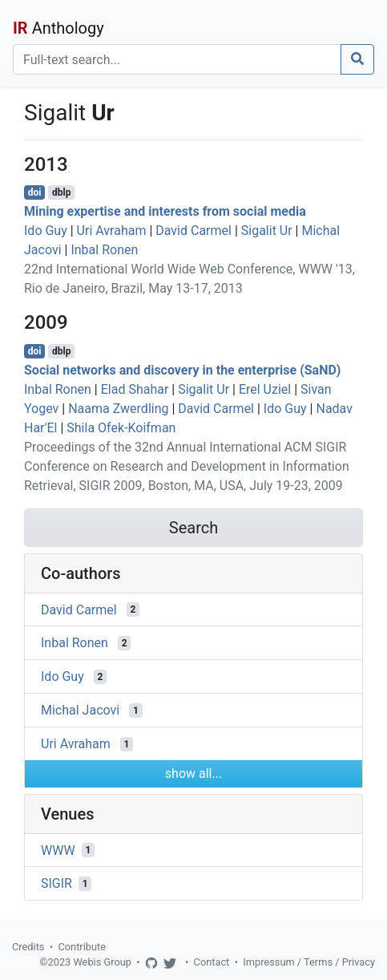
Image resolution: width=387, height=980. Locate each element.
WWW (58, 850)
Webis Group (102, 962)
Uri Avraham (112, 231)
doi (35, 192)
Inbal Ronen (104, 250)
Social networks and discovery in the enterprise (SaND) (182, 370)
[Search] (177, 59)
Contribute (82, 947)
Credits (28, 947)
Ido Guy (46, 231)
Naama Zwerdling (118, 409)
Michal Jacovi (80, 710)
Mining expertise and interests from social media (165, 211)
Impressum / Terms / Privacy (309, 962)
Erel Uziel (265, 389)
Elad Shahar (135, 389)
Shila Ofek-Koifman (121, 428)
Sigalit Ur (267, 231)
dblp (61, 192)
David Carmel (193, 231)
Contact (212, 962)
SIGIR (56, 883)
